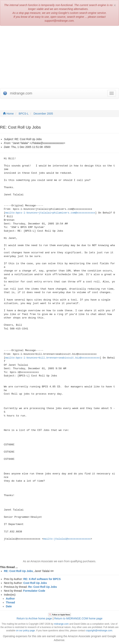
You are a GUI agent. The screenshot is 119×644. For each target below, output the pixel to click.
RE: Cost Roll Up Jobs (18, 571)
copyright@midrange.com (99, 631)
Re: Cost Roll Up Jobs (43, 587)
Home (8, 114)
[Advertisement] (59, 57)
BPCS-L (24, 114)
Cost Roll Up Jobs (35, 583)
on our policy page (25, 631)
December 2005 (43, 114)
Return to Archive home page (34, 618)
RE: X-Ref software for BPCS (42, 579)
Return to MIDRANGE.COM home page (78, 618)
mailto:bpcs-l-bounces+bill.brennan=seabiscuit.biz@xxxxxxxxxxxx (52, 358)
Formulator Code (34, 591)
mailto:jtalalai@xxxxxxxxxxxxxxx (67, 539)
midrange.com (61, 624)
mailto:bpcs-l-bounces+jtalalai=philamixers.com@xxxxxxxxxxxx (50, 213)
